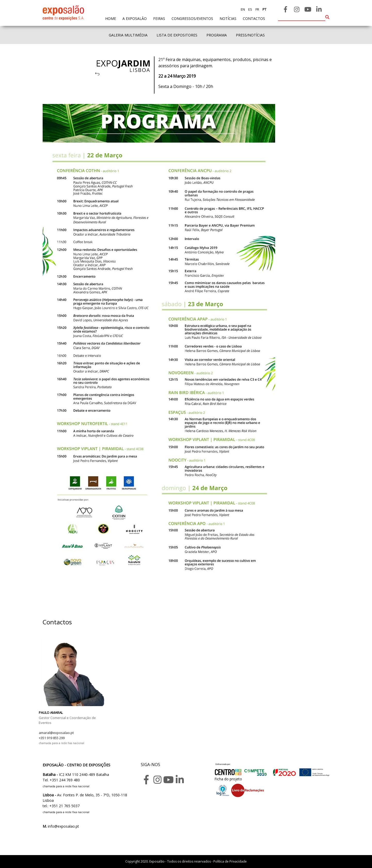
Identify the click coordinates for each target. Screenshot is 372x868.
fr (257, 9)
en (243, 9)
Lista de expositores (177, 35)
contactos (254, 18)
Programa (217, 35)
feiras (159, 18)
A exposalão (135, 18)
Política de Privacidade (230, 861)
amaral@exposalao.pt (56, 733)
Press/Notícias (250, 35)
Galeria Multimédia (128, 35)
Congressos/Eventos (192, 18)
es (250, 9)
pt (264, 9)
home (111, 18)
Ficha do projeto (228, 779)
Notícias (228, 18)
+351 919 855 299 (52, 738)
